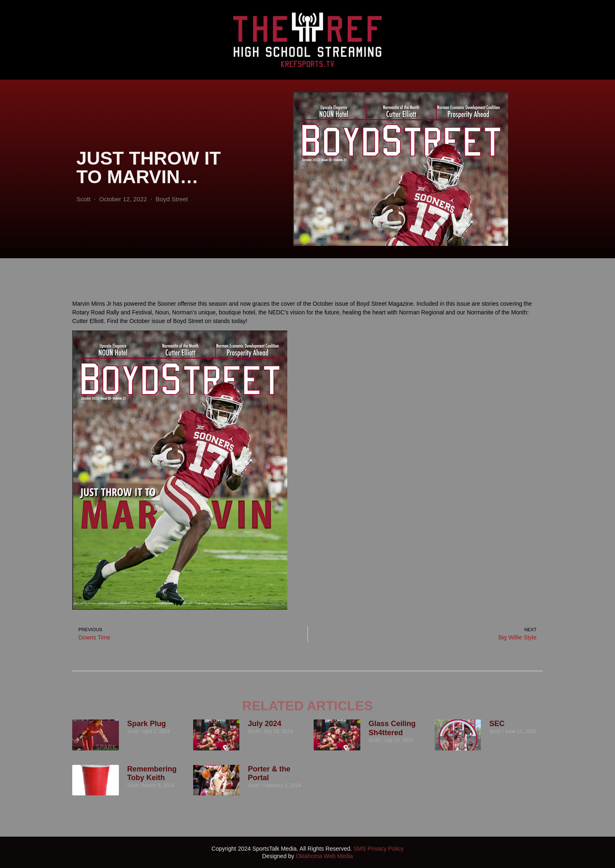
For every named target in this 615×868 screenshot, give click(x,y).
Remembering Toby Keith (152, 774)
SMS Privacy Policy (378, 849)
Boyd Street (172, 218)
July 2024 (264, 724)
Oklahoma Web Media (324, 856)
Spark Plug (147, 724)
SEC (497, 724)
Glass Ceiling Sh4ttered (392, 728)
